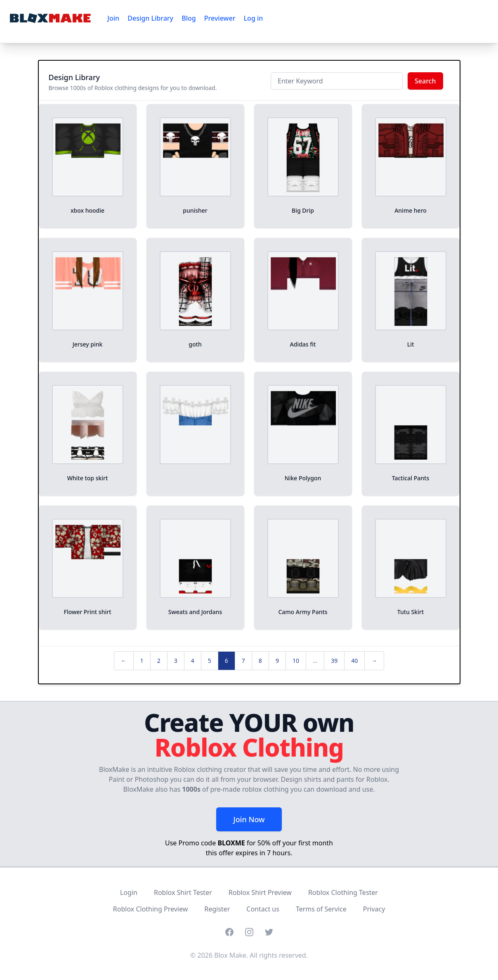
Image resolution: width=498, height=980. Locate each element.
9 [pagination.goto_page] (277, 661)
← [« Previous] (124, 661)
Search (425, 81)
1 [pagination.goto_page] (142, 661)
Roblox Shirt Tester (183, 892)
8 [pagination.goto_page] (260, 661)
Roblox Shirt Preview (260, 892)
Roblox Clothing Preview (150, 909)
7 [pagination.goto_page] (243, 661)
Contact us (263, 909)
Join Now (249, 819)
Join (113, 18)
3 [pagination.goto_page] (176, 661)
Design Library (150, 18)
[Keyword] (337, 81)
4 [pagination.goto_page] (193, 661)
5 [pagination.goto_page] (210, 661)
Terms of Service (321, 909)
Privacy (374, 909)
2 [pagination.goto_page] (159, 661)
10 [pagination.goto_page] (296, 661)
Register (217, 909)
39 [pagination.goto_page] (334, 661)
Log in (254, 18)
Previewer (220, 18)
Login (129, 892)
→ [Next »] (374, 661)
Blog (189, 18)
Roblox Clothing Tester (343, 892)
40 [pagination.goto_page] (354, 661)
